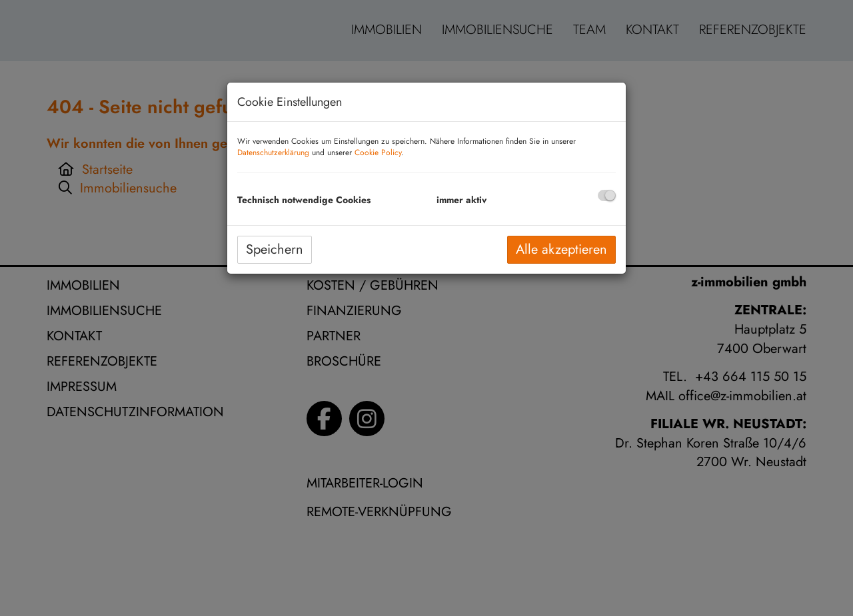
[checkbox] (607, 195)
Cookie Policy (378, 153)
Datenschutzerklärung (273, 153)
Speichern (275, 249)
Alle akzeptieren (561, 249)
